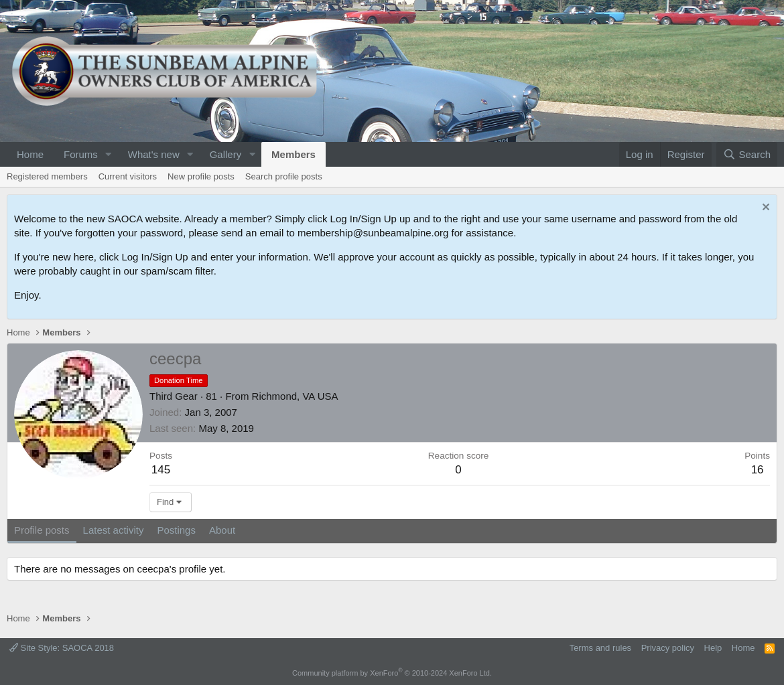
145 (161, 470)
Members (293, 154)
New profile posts (201, 176)
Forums (81, 154)
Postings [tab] (176, 530)
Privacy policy (668, 648)
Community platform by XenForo (392, 673)
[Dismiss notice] (764, 209)
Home (30, 154)
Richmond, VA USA (295, 396)
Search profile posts (284, 176)
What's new (154, 154)
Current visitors (128, 176)
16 (758, 470)
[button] (109, 154)
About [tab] (222, 530)
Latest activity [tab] (114, 530)
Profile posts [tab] (42, 530)
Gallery (226, 154)
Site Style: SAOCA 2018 (62, 648)
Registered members (47, 176)
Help (713, 648)
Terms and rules (600, 648)
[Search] (747, 154)
